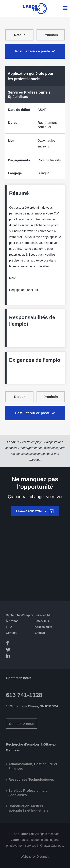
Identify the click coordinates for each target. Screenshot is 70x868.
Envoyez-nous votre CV (31, 511)
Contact (11, 633)
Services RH (43, 615)
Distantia (43, 857)
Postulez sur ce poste (32, 51)
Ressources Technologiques (31, 779)
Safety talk (42, 621)
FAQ (9, 627)
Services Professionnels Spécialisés (29, 94)
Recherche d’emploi (20, 615)
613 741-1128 (24, 695)
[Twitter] (22, 650)
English (40, 633)
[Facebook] (22, 644)
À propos (12, 621)
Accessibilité (43, 627)
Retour (19, 35)
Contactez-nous (22, 724)
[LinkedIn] (22, 657)
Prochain (51, 35)
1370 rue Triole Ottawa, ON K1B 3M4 (32, 706)
